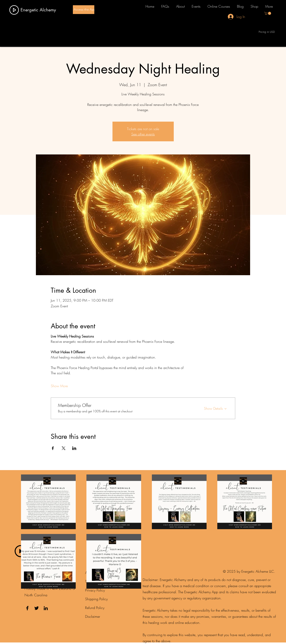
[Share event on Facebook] (53, 448)
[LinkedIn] (46, 608)
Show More (59, 386)
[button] (268, 13)
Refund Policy (95, 608)
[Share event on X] (64, 448)
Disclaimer (93, 616)
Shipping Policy (96, 599)
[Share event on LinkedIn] (74, 448)
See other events (143, 134)
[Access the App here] (88, 10)
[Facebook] (27, 608)
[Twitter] (37, 608)
